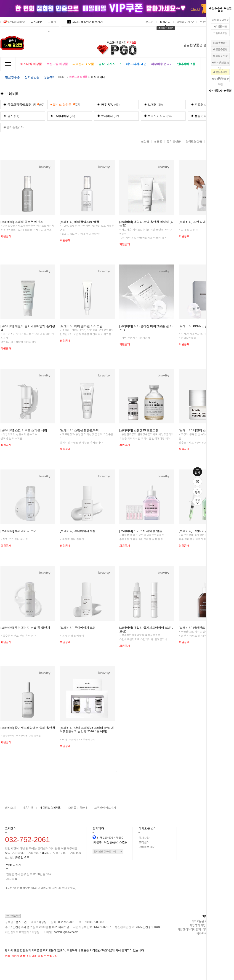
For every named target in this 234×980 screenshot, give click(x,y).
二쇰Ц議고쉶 (220, 33)
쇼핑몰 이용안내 (78, 808)
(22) (108, 116)
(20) (153, 105)
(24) (158, 116)
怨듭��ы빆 (220, 43)
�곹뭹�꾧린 (220, 49)
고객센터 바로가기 (105, 808)
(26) (63, 116)
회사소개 (10, 808)
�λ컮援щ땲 (220, 26)
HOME (62, 77)
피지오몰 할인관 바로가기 (85, 22)
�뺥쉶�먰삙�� (220, 73)
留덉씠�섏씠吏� (220, 21)
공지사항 (36, 22)
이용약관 (28, 808)
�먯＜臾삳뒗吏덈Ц (220, 63)
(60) (24, 103)
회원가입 (165, 22)
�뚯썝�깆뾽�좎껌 (220, 80)
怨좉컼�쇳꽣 (220, 56)
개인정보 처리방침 (51, 808)
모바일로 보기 (147, 847)
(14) (11, 116)
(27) (65, 103)
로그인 (149, 22)
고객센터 (52, 26)
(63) (108, 105)
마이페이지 (183, 22)
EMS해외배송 (14, 22)
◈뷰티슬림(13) (13, 127)
